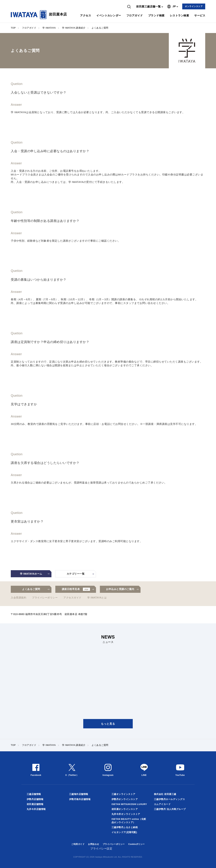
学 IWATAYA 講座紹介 (74, 28)
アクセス (86, 15)
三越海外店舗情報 (79, 794)
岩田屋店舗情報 (35, 804)
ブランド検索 (156, 15)
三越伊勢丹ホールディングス (170, 799)
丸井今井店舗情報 (36, 809)
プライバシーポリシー (45, 598)
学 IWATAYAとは (97, 598)
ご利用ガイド (78, 844)
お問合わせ (94, 844)
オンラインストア (194, 6)
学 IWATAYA (49, 28)
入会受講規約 (18, 598)
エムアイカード (162, 804)
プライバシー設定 (101, 848)
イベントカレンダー (109, 15)
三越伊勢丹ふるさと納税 (125, 827)
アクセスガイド (72, 598)
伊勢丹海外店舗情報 (80, 799)
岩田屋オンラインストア (125, 809)
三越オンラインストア (123, 794)
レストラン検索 (179, 15)
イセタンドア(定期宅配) (124, 832)
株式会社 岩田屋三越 (165, 794)
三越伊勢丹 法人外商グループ (170, 809)
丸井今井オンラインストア (126, 814)
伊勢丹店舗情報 (35, 799)
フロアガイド (135, 15)
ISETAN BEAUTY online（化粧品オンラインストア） (129, 821)
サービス (200, 15)
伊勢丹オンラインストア (125, 799)
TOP (13, 28)
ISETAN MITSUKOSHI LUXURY (129, 804)
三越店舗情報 (34, 794)
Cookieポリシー (137, 844)
